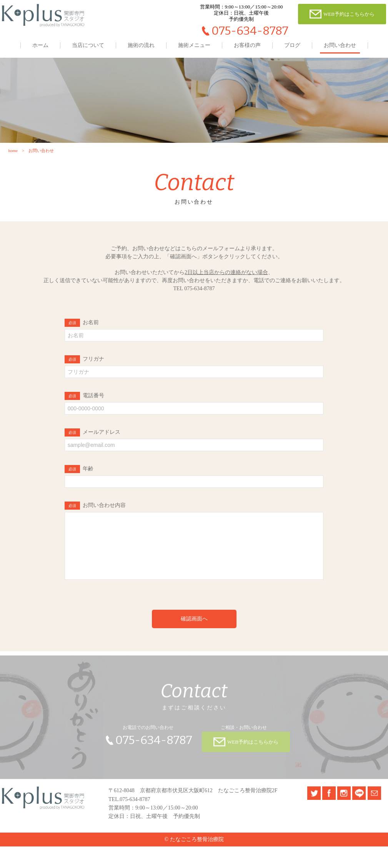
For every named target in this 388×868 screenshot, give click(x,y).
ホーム (40, 45)
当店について (88, 45)
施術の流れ (141, 45)
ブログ (292, 45)
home (12, 161)
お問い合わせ (340, 45)
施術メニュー (194, 45)
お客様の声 (247, 45)
